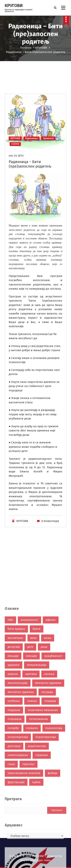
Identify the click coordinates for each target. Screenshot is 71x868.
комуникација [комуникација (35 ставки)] (37, 732)
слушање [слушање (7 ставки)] (42, 822)
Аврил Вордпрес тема (35, 860)
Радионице (31, 167)
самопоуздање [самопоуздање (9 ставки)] (18, 822)
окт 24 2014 (16, 184)
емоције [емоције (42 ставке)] (13, 723)
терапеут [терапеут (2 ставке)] (28, 831)
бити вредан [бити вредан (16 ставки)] (16, 695)
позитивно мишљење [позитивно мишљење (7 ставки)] (43, 777)
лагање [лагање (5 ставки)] (49, 741)
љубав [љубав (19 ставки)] (36, 849)
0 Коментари (50, 549)
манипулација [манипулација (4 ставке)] (18, 750)
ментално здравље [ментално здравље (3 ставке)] (21, 759)
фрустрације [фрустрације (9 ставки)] (16, 849)
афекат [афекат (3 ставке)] (51, 687)
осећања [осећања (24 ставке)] (14, 768)
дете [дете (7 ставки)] (30, 713)
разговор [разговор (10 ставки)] (14, 813)
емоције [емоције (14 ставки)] (31, 723)
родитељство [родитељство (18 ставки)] (37, 813)
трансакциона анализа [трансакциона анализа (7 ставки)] (24, 840)
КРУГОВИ (41, 48)
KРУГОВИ (22, 549)
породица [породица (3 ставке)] (15, 786)
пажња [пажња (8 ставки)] (32, 768)
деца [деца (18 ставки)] (44, 713)
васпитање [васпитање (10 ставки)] (15, 705)
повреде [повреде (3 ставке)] (50, 768)
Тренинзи (48, 167)
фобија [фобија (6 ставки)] (53, 840)
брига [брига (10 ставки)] (37, 695)
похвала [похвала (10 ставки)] (32, 795)
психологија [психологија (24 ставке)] (54, 795)
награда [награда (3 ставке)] (47, 759)
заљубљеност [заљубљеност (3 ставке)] (53, 723)
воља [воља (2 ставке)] (48, 705)
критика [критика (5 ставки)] (31, 741)
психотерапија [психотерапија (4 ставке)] (46, 804)
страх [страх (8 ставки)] (11, 831)
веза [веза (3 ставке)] (33, 705)
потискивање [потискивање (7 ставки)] (38, 786)
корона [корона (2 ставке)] (13, 741)
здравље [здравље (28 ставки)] (14, 732)
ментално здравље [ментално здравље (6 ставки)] (48, 750)
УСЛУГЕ (15, 173)
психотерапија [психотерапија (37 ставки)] (18, 804)
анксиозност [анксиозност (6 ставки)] (29, 687)
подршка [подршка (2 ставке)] (14, 777)
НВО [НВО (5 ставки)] (10, 687)
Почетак (26, 48)
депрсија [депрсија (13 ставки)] (14, 713)
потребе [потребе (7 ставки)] (13, 795)
